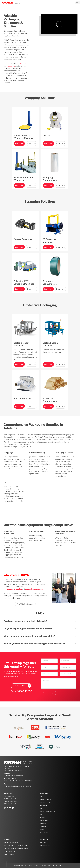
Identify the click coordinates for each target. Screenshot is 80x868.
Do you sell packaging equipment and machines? (29, 629)
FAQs (42, 815)
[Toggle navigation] (77, 3)
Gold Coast (44, 833)
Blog (42, 809)
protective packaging (34, 589)
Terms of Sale (57, 865)
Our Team (43, 806)
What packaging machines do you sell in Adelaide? (30, 636)
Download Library (46, 799)
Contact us (44, 842)
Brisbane (43, 824)
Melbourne (44, 821)
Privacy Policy (45, 865)
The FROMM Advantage (25, 604)
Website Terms (33, 865)
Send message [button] (49, 693)
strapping (11, 66)
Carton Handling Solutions (12, 842)
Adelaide (43, 827)
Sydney (43, 818)
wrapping (23, 64)
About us (43, 796)
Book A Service (45, 845)
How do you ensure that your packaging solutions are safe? (34, 644)
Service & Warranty (47, 803)
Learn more (19, 143)
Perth (42, 830)
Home (5, 9)
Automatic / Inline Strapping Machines (16, 845)
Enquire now (31, 143)
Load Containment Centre (49, 812)
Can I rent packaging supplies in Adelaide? (25, 621)
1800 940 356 (25, 691)
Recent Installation (10, 854)
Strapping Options (9, 851)
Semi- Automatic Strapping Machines (16, 848)
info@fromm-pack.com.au (13, 771)
